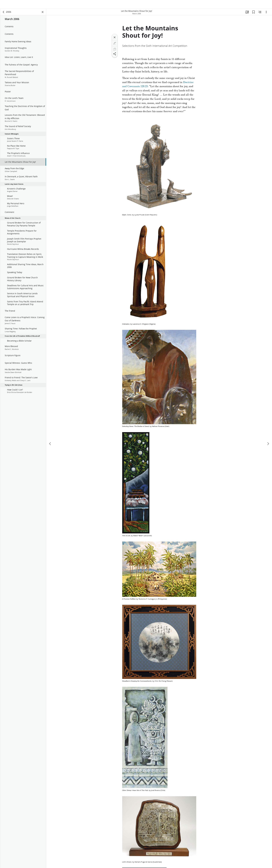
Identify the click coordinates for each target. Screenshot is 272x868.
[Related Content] (260, 14)
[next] (268, 437)
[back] (4, 14)
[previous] (50, 437)
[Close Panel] (43, 14)
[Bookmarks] (253, 14)
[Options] (266, 14)
